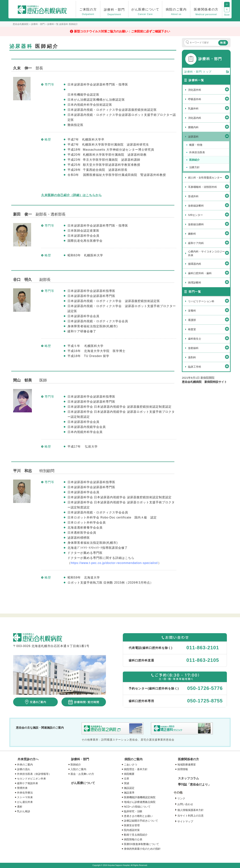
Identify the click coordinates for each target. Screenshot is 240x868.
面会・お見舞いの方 (82, 774)
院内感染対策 (132, 830)
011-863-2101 (203, 648)
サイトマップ (185, 821)
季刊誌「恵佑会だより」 (194, 784)
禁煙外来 (22, 788)
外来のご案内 (25, 765)
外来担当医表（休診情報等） (34, 774)
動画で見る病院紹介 (136, 835)
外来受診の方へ (28, 759)
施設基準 (129, 793)
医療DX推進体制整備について (141, 844)
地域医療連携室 (187, 765)
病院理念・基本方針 (136, 769)
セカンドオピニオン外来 (31, 779)
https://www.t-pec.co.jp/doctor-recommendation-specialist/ (114, 563)
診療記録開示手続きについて (141, 821)
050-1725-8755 (205, 701)
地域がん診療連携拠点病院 (140, 802)
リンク (181, 798)
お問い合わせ (185, 804)
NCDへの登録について (137, 807)
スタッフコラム (188, 778)
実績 (127, 783)
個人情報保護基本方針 (190, 810)
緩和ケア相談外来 (28, 783)
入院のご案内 (78, 769)
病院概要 (129, 774)
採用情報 (183, 769)
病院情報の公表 (133, 839)
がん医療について (83, 783)
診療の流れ (24, 769)
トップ (216, 72)
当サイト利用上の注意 (190, 816)
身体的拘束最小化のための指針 (142, 849)
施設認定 (129, 788)
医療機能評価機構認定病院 (140, 797)
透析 (20, 807)
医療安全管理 (132, 825)
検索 (223, 43)
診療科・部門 (80, 759)
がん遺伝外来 (25, 802)
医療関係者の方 (188, 759)
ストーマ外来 (25, 797)
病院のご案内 (133, 759)
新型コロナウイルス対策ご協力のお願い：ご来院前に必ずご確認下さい (122, 31)
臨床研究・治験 (133, 811)
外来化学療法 (25, 793)
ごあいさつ (130, 765)
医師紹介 (76, 765)
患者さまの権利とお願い (138, 816)
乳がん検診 (24, 811)
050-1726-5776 (205, 688)
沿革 (127, 779)
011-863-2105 (203, 660)
